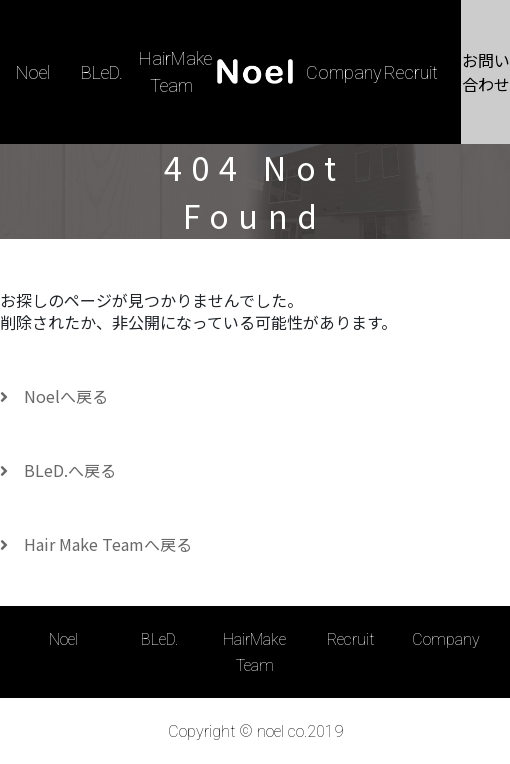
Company (344, 72)
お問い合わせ (486, 72)
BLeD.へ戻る (58, 470)
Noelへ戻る (54, 396)
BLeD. (102, 72)
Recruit (411, 72)
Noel (33, 72)
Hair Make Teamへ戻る (96, 544)
